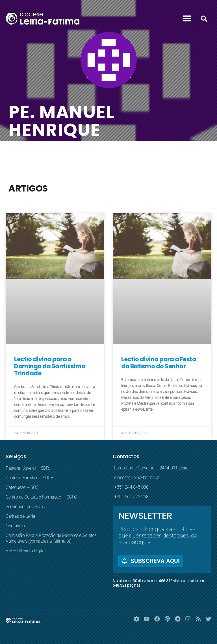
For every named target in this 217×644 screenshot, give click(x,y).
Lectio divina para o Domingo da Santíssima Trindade (50, 366)
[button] (187, 18)
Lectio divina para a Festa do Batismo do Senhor (159, 363)
